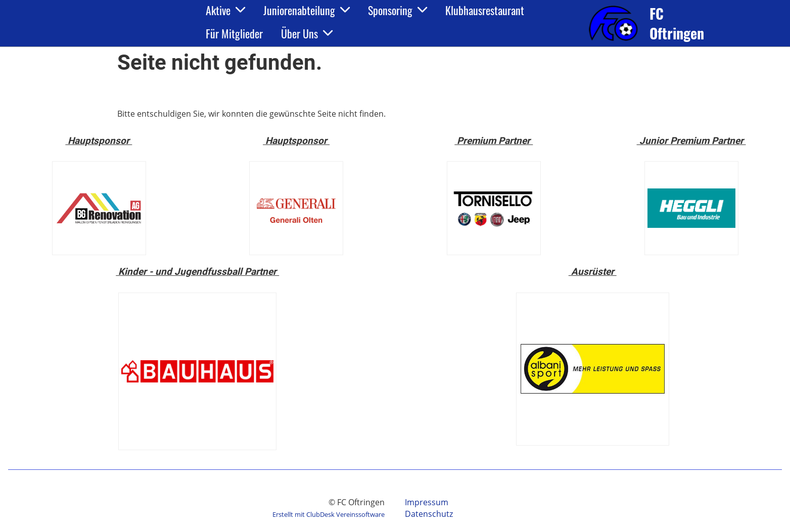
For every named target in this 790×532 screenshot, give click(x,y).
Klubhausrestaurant (485, 10)
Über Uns (307, 33)
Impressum (427, 502)
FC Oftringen (677, 23)
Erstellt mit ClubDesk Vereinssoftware (329, 514)
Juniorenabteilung (307, 10)
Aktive (225, 10)
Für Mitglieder (234, 33)
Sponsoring (398, 10)
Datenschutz (429, 514)
